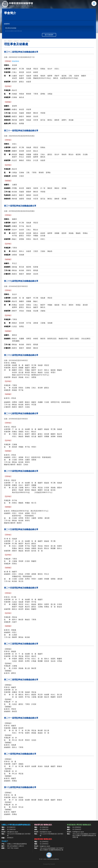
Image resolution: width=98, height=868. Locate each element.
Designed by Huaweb (49, 864)
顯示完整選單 (49, 35)
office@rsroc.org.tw (13, 832)
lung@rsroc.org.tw (46, 846)
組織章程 (7, 24)
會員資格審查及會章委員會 (13, 31)
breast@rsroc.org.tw (46, 832)
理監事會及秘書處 (11, 28)
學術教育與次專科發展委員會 (14, 38)
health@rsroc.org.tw (79, 832)
